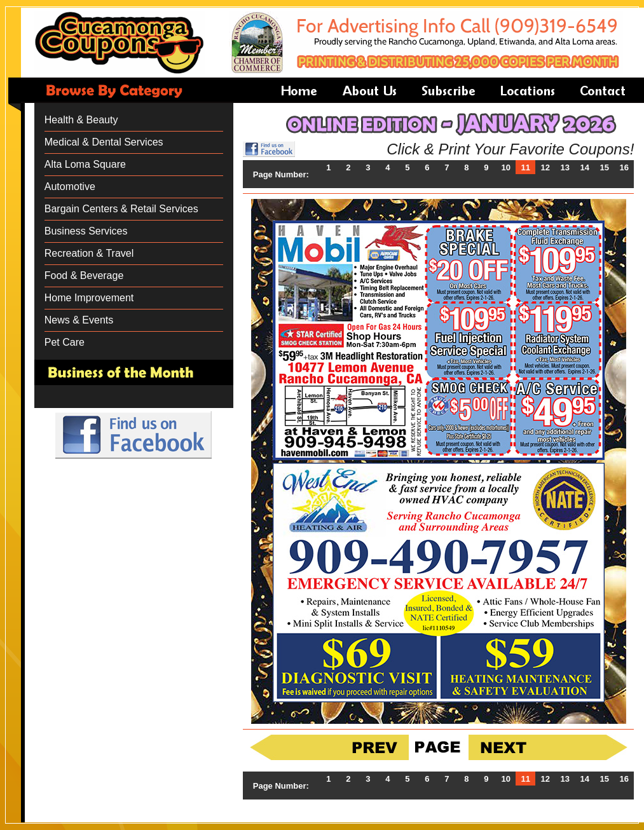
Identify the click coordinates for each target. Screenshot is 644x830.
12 (545, 167)
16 (624, 167)
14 (585, 167)
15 (605, 167)
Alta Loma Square (85, 164)
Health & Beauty (81, 120)
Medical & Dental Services (104, 142)
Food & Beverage (84, 276)
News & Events (79, 320)
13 (565, 167)
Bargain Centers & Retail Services (121, 209)
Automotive (70, 187)
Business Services (86, 231)
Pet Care (65, 342)
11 (526, 167)
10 (506, 167)
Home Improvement (89, 298)
